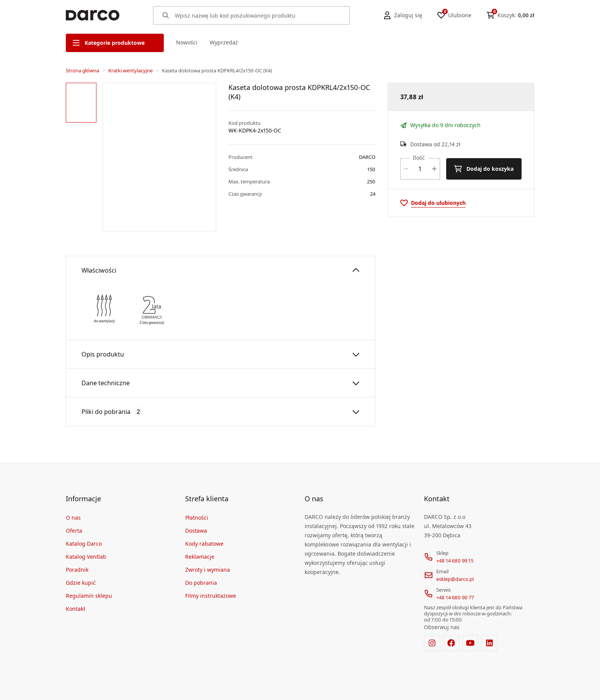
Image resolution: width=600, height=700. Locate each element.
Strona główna (82, 70)
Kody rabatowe (204, 543)
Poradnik (77, 569)
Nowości (187, 42)
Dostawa (196, 530)
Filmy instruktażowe (211, 595)
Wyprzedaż (224, 42)
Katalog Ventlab (86, 556)
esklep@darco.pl (455, 579)
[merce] (132, 688)
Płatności (197, 517)
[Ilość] (420, 169)
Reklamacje (200, 556)
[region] (83, 157)
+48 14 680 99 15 (455, 560)
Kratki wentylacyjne (130, 70)
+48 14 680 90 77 (455, 597)
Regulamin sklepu (89, 595)
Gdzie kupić (81, 582)
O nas (73, 517)
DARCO (367, 157)
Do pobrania (201, 582)
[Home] (93, 15)
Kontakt (76, 608)
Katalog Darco (84, 543)
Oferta (74, 530)
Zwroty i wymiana (208, 569)
